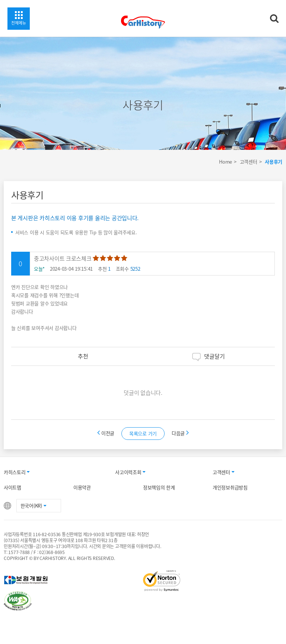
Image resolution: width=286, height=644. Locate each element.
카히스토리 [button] (17, 472)
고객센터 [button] (223, 472)
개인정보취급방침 (230, 487)
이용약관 (82, 487)
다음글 (180, 433)
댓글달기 (209, 357)
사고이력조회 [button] (130, 472)
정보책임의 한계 (159, 487)
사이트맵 (12, 487)
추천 (77, 356)
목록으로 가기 (143, 433)
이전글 (107, 433)
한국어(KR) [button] (33, 505)
